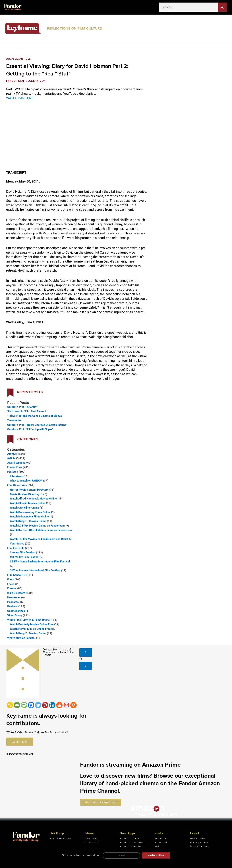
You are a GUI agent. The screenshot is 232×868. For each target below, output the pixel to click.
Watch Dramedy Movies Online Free (32, 624)
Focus (11, 584)
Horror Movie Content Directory (29, 490)
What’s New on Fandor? (21, 638)
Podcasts (13, 602)
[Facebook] (31, 705)
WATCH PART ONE (20, 98)
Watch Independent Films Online (29, 517)
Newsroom (14, 597)
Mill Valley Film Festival (25, 557)
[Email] (17, 705)
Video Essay (15, 615)
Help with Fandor (61, 839)
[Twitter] (38, 705)
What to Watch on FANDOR (26, 481)
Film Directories (17, 485)
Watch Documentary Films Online (30, 512)
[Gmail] (66, 705)
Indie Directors (16, 593)
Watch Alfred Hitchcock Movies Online (33, 499)
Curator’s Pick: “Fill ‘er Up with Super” (30, 429)
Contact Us (92, 843)
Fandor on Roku (130, 847)
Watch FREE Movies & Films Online (28, 620)
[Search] (222, 7)
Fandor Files (15, 467)
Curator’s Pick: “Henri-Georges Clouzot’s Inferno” (37, 425)
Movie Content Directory (25, 494)
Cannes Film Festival (23, 552)
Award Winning (16, 463)
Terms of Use (199, 839)
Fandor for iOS (129, 839)
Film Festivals (16, 548)
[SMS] (24, 705)
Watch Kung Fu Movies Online (28, 521)
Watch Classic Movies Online (28, 503)
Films (11, 580)
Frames (12, 588)
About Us (91, 839)
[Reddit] (59, 705)
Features (13, 472)
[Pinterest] (45, 705)
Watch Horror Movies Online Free (30, 629)
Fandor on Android (132, 843)
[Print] (73, 705)
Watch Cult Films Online (24, 508)
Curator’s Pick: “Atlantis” (22, 407)
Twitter (159, 847)
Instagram (161, 839)
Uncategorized (16, 611)
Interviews (16, 476)
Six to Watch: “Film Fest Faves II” (27, 411)
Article (25, 59)
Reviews (12, 606)
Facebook (161, 843)
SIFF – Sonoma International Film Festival (35, 570)
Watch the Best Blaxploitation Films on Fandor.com (41, 530)
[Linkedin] (52, 705)
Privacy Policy (199, 843)
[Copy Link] (10, 705)
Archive (12, 59)
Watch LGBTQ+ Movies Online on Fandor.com (37, 526)
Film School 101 (17, 575)
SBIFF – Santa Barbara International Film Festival (40, 562)
